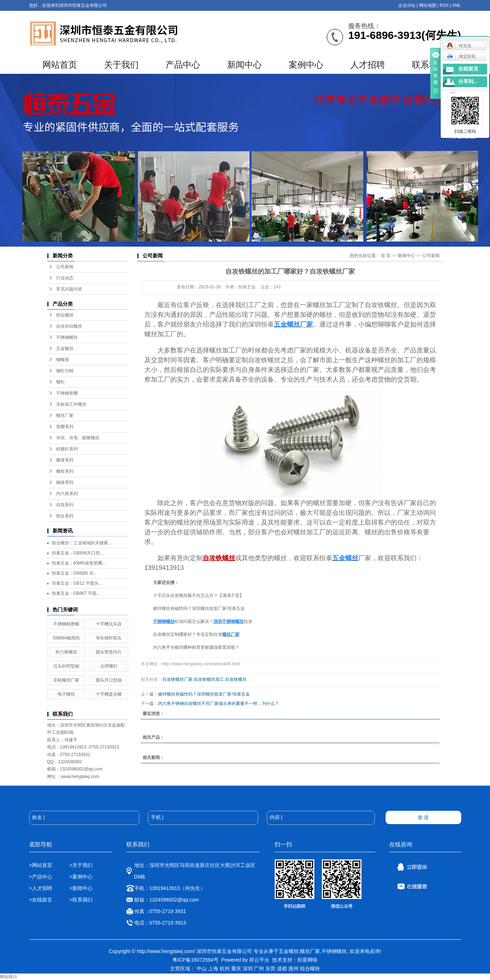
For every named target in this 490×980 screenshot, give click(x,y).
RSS (444, 5)
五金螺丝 (65, 349)
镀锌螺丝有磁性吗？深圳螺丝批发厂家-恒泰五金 (199, 608)
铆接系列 (65, 482)
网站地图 (428, 5)
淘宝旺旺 (461, 57)
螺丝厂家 (65, 415)
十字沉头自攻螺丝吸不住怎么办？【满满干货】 (198, 595)
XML (457, 5)
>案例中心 (81, 877)
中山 (202, 968)
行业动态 (65, 278)
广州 (259, 968)
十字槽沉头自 (109, 624)
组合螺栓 (310, 968)
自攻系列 (65, 505)
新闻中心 (244, 65)
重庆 (236, 968)
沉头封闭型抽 (66, 666)
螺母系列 (65, 460)
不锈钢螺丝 (67, 337)
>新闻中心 (81, 888)
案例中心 (306, 65)
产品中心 (183, 65)
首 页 (386, 256)
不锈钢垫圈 (67, 393)
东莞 (270, 968)
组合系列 (65, 516)
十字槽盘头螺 (109, 694)
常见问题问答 (69, 289)
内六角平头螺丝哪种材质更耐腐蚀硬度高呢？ (196, 647)
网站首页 (60, 65)
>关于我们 (81, 865)
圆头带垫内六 (109, 652)
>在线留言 (41, 900)
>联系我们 (81, 900)
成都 (282, 968)
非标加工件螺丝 (71, 404)
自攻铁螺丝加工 (209, 679)
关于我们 (121, 65)
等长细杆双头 (109, 638)
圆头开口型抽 (109, 680)
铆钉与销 (65, 371)
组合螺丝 (65, 315)
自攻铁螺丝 (236, 679)
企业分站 (407, 5)
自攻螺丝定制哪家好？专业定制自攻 (188, 634)
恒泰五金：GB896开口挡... (78, 553)
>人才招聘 (41, 888)
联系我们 (429, 65)
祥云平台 (259, 960)
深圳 (248, 968)
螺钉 (60, 382)
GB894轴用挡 (66, 638)
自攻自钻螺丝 (69, 326)
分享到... (468, 82)
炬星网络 (307, 960)
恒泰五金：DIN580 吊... (75, 573)
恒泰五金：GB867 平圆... (76, 593)
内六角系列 (67, 494)
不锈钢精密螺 (66, 624)
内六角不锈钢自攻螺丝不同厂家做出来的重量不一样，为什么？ (219, 703)
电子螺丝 (66, 694)
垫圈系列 (65, 427)
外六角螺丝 (66, 652)
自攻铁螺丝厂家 (177, 679)
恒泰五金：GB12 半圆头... (77, 583)
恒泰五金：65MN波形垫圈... (79, 563)
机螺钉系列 (67, 449)
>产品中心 (41, 877)
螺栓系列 (65, 471)
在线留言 (468, 69)
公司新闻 (65, 267)
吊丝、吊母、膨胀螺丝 (78, 438)
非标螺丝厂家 (66, 680)
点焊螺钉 (109, 666)
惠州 (293, 968)
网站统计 (9, 977)
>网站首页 (41, 865)
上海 (213, 968)
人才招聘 (368, 65)
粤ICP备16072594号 (195, 960)
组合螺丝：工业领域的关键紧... (82, 543)
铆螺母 (63, 360)
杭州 (225, 968)
